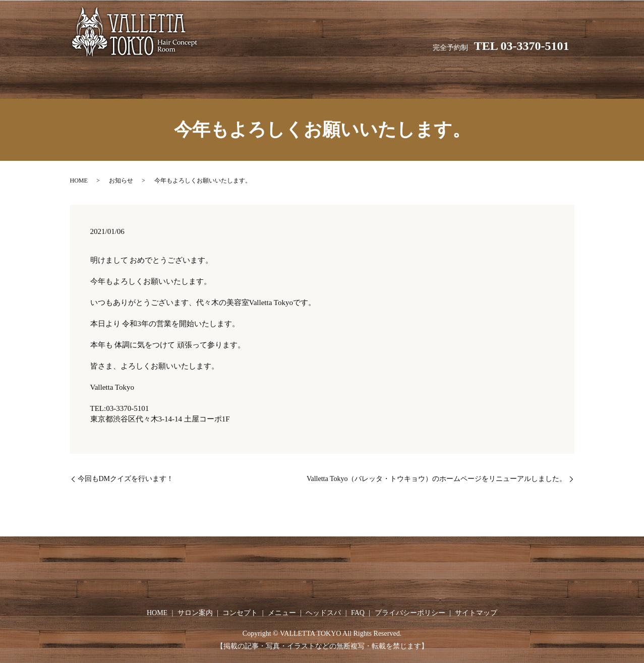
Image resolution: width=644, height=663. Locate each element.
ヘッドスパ (408, 76)
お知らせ (121, 171)
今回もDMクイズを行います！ (126, 469)
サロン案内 (244, 76)
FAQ (454, 76)
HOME (193, 76)
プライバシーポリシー (410, 603)
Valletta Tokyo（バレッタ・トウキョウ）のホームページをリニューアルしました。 (437, 469)
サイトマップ (476, 603)
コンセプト (301, 76)
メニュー (354, 76)
